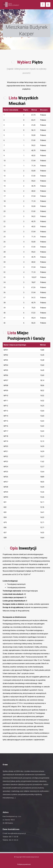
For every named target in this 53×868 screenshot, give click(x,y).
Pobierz (43, 115)
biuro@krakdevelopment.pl (17, 833)
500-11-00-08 (13, 837)
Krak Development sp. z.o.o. (12, 816)
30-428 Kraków (8, 823)
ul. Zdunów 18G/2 (9, 820)
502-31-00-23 (13, 840)
